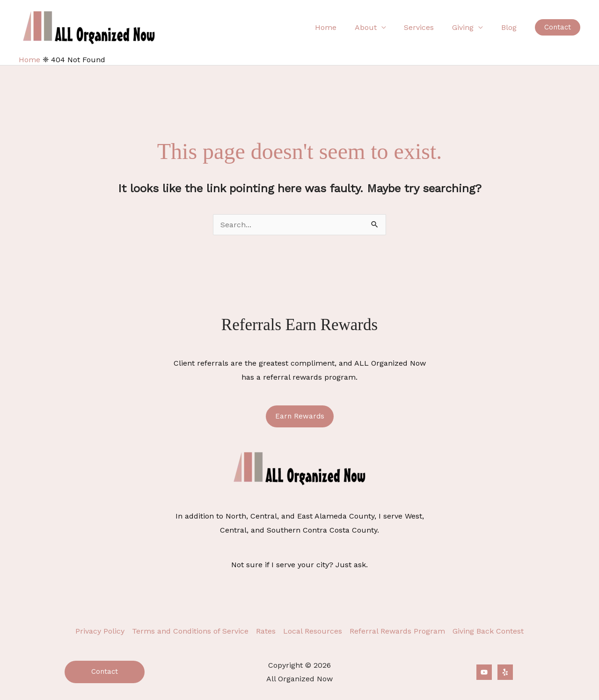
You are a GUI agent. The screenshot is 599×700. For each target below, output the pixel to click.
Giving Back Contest (488, 631)
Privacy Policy (100, 631)
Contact (105, 671)
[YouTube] (484, 672)
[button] (558, 27)
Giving (468, 27)
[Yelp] (505, 672)
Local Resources (313, 631)
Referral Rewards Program (397, 631)
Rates (266, 631)
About (376, 27)
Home (340, 27)
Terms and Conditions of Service (190, 631)
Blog (510, 27)
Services (427, 27)
